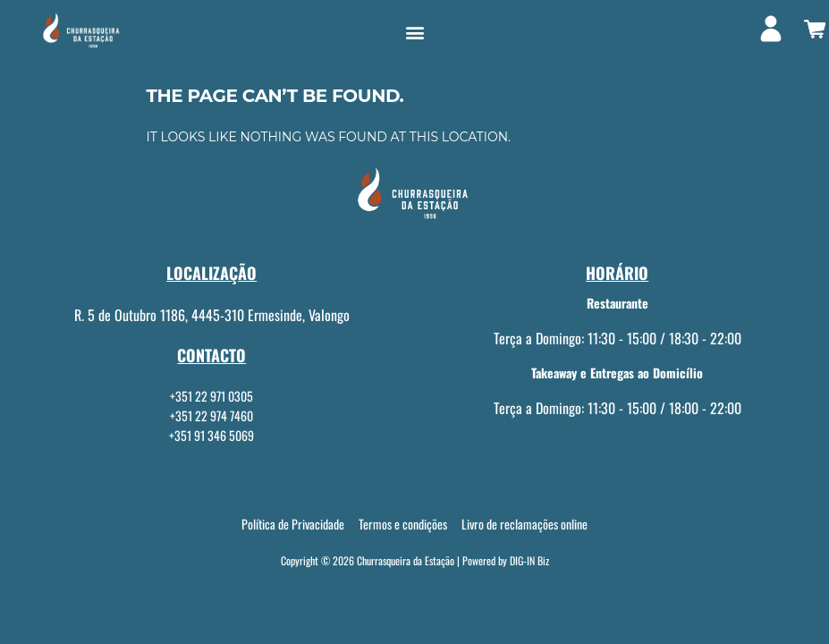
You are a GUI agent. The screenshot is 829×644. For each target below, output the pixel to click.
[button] (414, 33)
